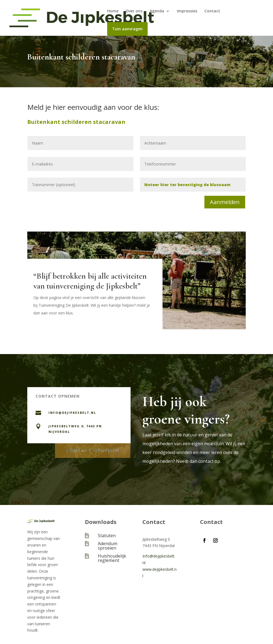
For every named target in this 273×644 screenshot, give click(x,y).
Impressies (187, 11)
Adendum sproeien (108, 546)
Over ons (134, 11)
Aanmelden (225, 202)
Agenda (157, 11)
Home (113, 11)
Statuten (107, 536)
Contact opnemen (93, 449)
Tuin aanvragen (127, 29)
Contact (212, 11)
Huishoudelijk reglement (112, 558)
